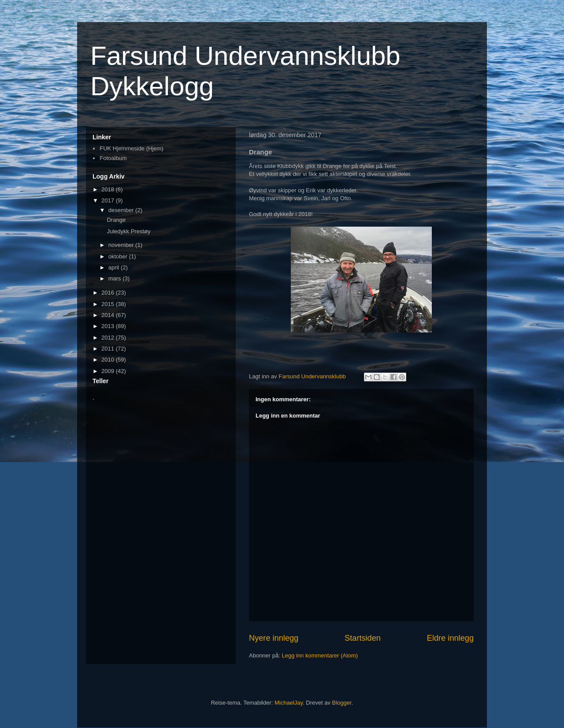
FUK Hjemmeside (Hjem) (131, 148)
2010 (109, 360)
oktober (119, 256)
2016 (109, 293)
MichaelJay (289, 703)
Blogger (342, 703)
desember (122, 210)
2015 (109, 304)
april (115, 267)
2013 (109, 326)
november (122, 245)
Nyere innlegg (274, 638)
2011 (109, 349)
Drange (116, 220)
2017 (109, 200)
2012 (109, 338)
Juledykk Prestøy (128, 231)
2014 (109, 315)
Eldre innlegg (450, 638)
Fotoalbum (113, 158)
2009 (109, 371)
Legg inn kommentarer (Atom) (320, 655)
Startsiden (363, 638)
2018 (109, 189)
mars (116, 278)
